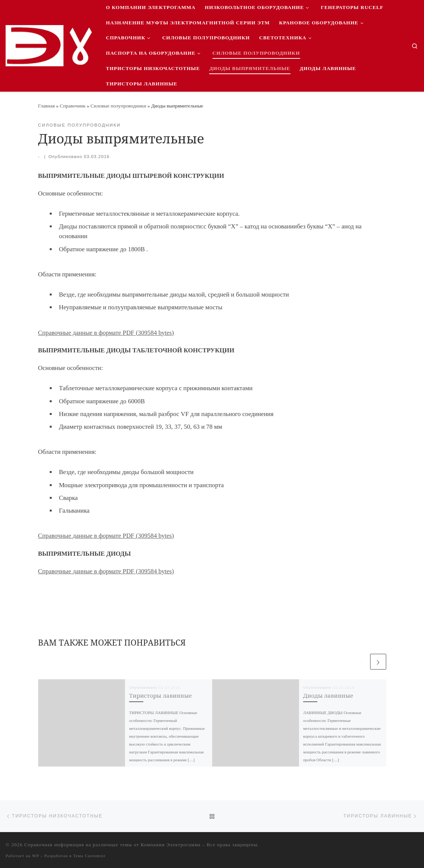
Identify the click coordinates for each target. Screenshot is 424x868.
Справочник (73, 106)
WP (36, 856)
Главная (47, 106)
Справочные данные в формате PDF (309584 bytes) (106, 333)
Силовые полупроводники (118, 106)
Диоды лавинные (328, 695)
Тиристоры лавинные (161, 695)
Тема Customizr (89, 856)
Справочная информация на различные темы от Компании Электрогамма (112, 845)
